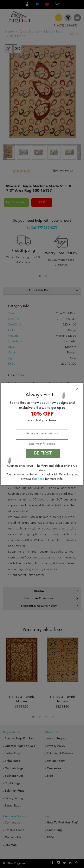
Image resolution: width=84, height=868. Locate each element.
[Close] (43, 389)
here (41, 479)
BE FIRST (43, 453)
